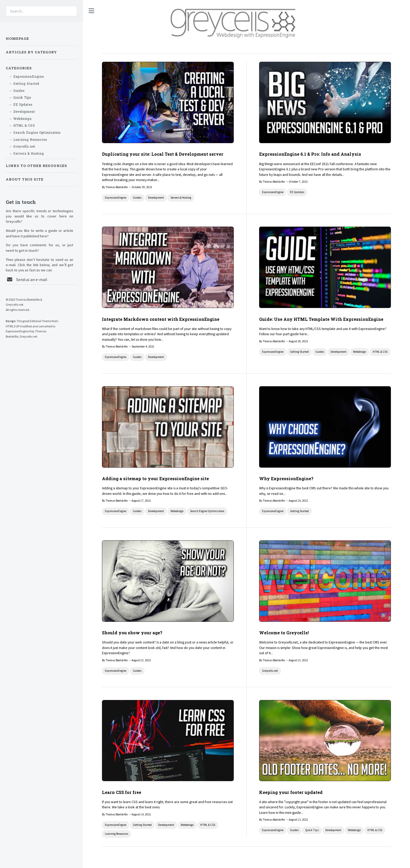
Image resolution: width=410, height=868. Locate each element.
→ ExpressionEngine (26, 77)
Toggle (92, 11)
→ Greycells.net (22, 146)
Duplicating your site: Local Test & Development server (163, 154)
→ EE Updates (21, 105)
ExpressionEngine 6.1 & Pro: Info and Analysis (310, 154)
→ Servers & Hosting (26, 153)
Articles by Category (31, 52)
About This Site (25, 179)
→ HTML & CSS (22, 125)
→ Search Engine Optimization (35, 133)
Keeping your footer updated (291, 792)
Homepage (17, 38)
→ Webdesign (20, 119)
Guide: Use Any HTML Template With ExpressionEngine (321, 319)
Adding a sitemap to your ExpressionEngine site (155, 478)
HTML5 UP (13, 326)
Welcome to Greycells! (284, 633)
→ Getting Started (24, 84)
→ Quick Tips (20, 97)
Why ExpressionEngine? (286, 478)
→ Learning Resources (28, 140)
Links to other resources (36, 166)
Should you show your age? (132, 633)
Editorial (36, 321)
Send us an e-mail (32, 279)
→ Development (22, 112)
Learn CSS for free (122, 792)
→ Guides (17, 91)
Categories (19, 68)
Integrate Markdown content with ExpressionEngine (161, 319)
